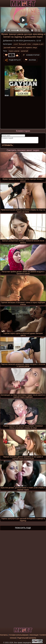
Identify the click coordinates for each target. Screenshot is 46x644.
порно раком (14, 51)
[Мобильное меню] (2, 3)
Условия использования (19, 635)
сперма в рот (38, 44)
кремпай (24, 51)
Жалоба (32, 60)
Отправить (7, 145)
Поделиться (15, 60)
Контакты (4, 635)
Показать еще (23, 528)
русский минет (10, 47)
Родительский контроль (27, 638)
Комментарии (33, 55)
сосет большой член (22, 44)
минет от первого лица (27, 47)
